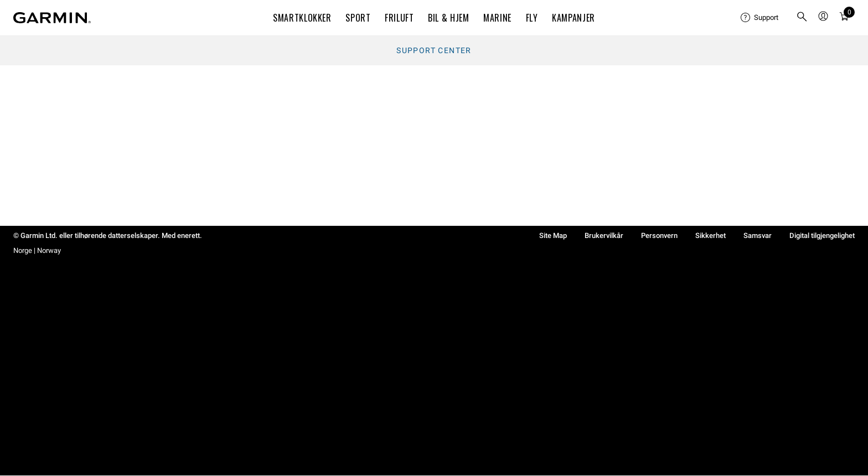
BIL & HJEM (448, 18)
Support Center (434, 50)
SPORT (358, 18)
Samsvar (758, 236)
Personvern (659, 236)
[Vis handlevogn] (844, 18)
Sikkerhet (711, 236)
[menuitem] (759, 18)
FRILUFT (399, 18)
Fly (532, 18)
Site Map (553, 236)
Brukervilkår (604, 236)
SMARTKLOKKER (302, 18)
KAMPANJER (573, 18)
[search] (802, 18)
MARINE (497, 18)
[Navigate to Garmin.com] (52, 18)
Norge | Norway (37, 250)
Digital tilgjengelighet (822, 236)
